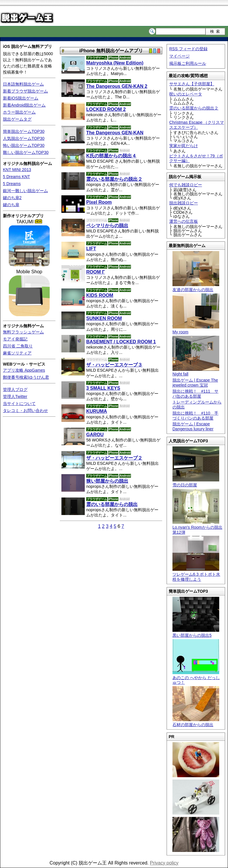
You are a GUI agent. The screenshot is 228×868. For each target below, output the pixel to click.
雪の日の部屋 (196, 482)
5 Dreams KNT (17, 177)
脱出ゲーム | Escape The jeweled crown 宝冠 (195, 383)
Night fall (196, 372)
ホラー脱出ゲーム (19, 112)
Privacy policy (164, 863)
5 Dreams (12, 184)
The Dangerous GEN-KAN (115, 133)
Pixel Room (99, 202)
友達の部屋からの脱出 (196, 287)
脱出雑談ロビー (184, 203)
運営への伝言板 (184, 221)
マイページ (179, 56)
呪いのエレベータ (186, 94)
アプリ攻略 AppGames (24, 370)
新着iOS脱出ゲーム (21, 98)
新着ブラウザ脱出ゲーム (25, 91)
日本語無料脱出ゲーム (23, 84)
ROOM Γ (96, 272)
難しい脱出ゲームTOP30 (26, 152)
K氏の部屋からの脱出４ (111, 156)
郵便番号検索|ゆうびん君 (26, 377)
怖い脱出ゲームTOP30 (24, 145)
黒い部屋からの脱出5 (196, 633)
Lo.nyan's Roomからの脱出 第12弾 (197, 527)
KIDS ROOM (100, 295)
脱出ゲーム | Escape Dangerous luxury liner (193, 426)
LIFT (91, 249)
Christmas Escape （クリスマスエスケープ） (197, 125)
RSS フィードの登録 (188, 49)
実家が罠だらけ (184, 146)
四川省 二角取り (18, 346)
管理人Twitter (15, 396)
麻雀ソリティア (17, 353)
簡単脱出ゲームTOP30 (24, 131)
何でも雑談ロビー (186, 185)
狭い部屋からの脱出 (107, 481)
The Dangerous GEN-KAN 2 (117, 86)
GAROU (95, 435)
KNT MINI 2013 (17, 170)
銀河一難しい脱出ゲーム (25, 191)
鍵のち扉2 (12, 198)
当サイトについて (19, 403)
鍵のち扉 (11, 205)
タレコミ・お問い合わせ (25, 410)
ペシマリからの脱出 (107, 226)
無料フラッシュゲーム (23, 332)
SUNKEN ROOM (104, 318)
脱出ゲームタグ (17, 119)
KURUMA (97, 411)
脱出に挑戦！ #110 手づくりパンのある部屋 (195, 416)
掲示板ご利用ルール (188, 63)
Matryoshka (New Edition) (115, 63)
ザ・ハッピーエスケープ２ (114, 458)
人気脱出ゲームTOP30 (24, 138)
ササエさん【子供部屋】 (192, 84)
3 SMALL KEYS (103, 388)
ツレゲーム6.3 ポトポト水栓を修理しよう (196, 574)
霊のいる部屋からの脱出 (112, 504)
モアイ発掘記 (15, 339)
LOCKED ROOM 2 (106, 109)
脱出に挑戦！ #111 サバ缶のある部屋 (195, 394)
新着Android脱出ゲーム (24, 105)
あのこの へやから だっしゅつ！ (196, 678)
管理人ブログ (15, 389)
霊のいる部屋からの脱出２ (194, 108)
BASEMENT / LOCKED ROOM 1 (121, 342)
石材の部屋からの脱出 (196, 722)
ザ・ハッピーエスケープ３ (114, 365)
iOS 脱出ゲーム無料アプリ (27, 46)
